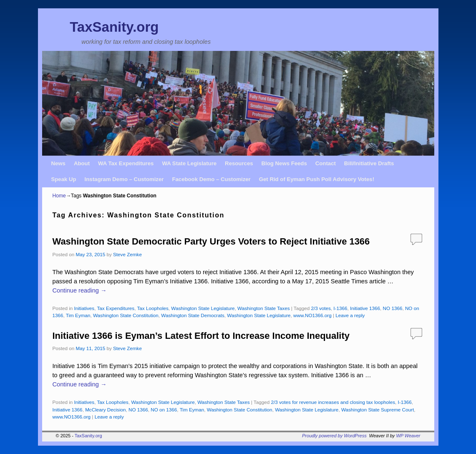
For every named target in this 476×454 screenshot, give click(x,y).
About (82, 163)
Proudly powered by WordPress (334, 436)
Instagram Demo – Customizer (124, 179)
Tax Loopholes (152, 308)
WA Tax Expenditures (126, 163)
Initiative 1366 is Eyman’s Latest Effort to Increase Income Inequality (201, 336)
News (58, 163)
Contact (326, 163)
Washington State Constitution (126, 315)
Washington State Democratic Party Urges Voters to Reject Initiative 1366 (211, 241)
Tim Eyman (78, 315)
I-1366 (340, 308)
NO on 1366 (164, 410)
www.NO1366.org (312, 315)
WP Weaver (408, 436)
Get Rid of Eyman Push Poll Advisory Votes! (317, 179)
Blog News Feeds (284, 163)
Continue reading (80, 290)
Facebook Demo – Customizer (211, 179)
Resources (239, 163)
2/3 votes (321, 308)
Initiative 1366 (365, 308)
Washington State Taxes (263, 308)
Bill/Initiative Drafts (369, 163)
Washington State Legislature (203, 308)
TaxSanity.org (114, 27)
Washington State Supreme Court (378, 410)
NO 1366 (393, 308)
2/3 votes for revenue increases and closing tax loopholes (333, 402)
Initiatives (84, 308)
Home (59, 196)
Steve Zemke (127, 254)
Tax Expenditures (116, 308)
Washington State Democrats (193, 315)
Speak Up (64, 179)
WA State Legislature (189, 163)
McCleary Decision (105, 410)
